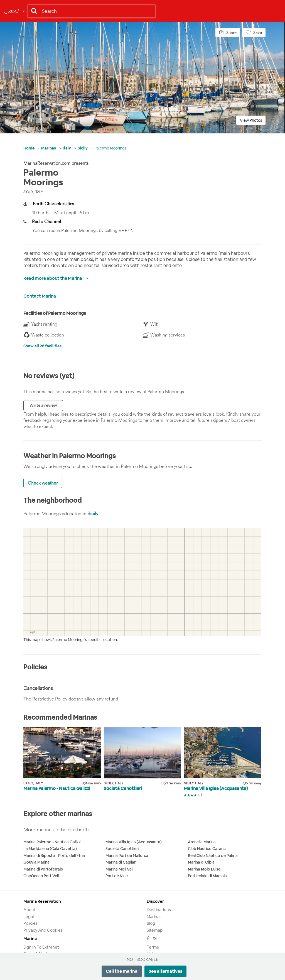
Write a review (43, 405)
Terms (153, 947)
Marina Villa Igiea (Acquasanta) (134, 842)
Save (254, 32)
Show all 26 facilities (42, 346)
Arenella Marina (202, 842)
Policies (30, 923)
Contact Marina (40, 296)
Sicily (83, 148)
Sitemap (155, 930)
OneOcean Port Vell (41, 876)
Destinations (159, 910)
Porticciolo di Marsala (207, 876)
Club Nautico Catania (207, 849)
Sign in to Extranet (41, 947)
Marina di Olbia (201, 862)
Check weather (43, 483)
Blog (151, 923)
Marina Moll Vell (119, 869)
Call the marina (122, 971)
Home (29, 148)
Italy (67, 148)
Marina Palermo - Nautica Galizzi (52, 842)
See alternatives (165, 971)
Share (228, 32)
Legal (29, 917)
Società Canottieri (122, 849)
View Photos (251, 120)
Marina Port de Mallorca (127, 856)
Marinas (49, 148)
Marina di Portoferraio (43, 869)
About (29, 910)
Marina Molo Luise (204, 869)
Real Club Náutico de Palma (213, 856)
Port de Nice (117, 876)
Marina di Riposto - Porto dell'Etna (54, 856)
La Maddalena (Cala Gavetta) (50, 849)
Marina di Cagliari (121, 862)
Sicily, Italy (33, 192)
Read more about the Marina (53, 278)
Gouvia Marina (36, 862)
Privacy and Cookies (43, 930)
